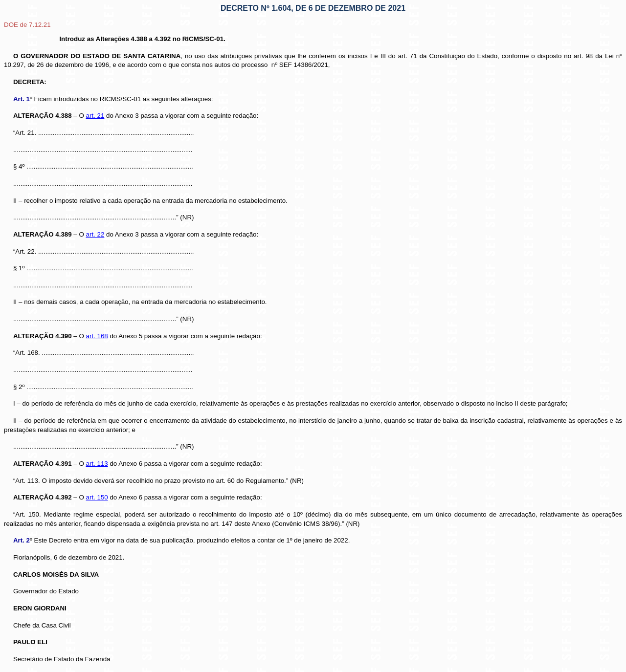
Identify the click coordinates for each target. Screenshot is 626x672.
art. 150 (97, 497)
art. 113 (97, 464)
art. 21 (95, 116)
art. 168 (97, 336)
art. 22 (95, 234)
